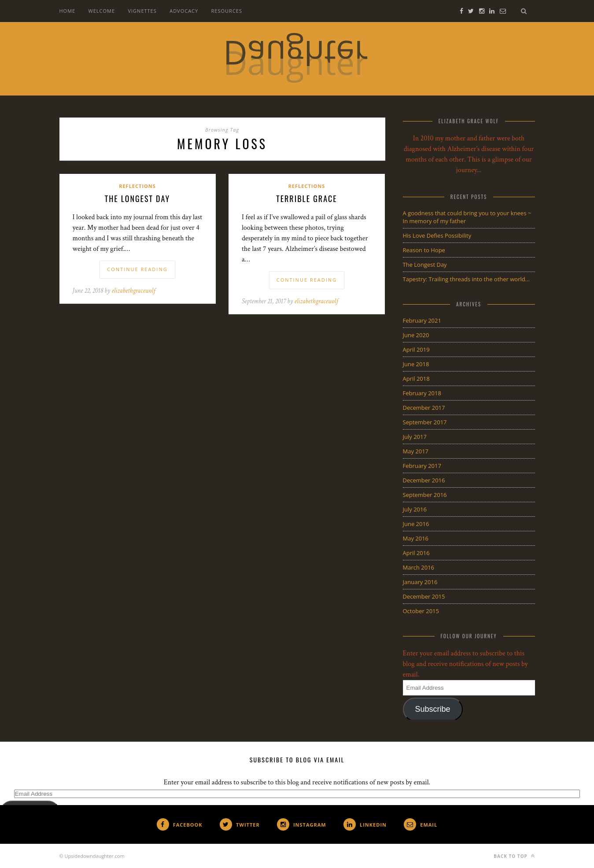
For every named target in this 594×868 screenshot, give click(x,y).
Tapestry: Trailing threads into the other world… (466, 279)
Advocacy (184, 11)
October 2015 (421, 611)
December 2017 (424, 408)
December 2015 (424, 596)
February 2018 (422, 393)
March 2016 (419, 567)
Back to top (514, 856)
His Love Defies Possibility (437, 235)
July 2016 (415, 509)
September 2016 (425, 495)
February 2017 (422, 466)
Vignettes (142, 11)
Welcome (102, 11)
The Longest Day (137, 199)
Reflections (137, 186)
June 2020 (416, 335)
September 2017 (425, 422)
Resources (227, 11)
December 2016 (424, 480)
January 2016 (420, 582)
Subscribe (432, 709)
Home (68, 11)
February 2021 (422, 320)
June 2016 (416, 524)
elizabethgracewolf (134, 291)
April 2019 (416, 349)
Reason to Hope (424, 250)
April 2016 (416, 553)
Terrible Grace (306, 199)
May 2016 (416, 538)
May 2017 (416, 451)
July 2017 (415, 437)
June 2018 (416, 364)
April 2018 (416, 379)
